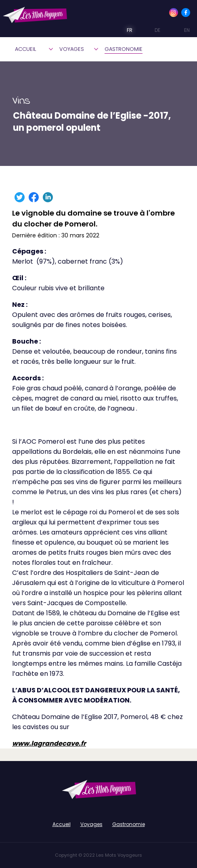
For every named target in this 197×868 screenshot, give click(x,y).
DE (151, 30)
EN (180, 30)
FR (124, 30)
